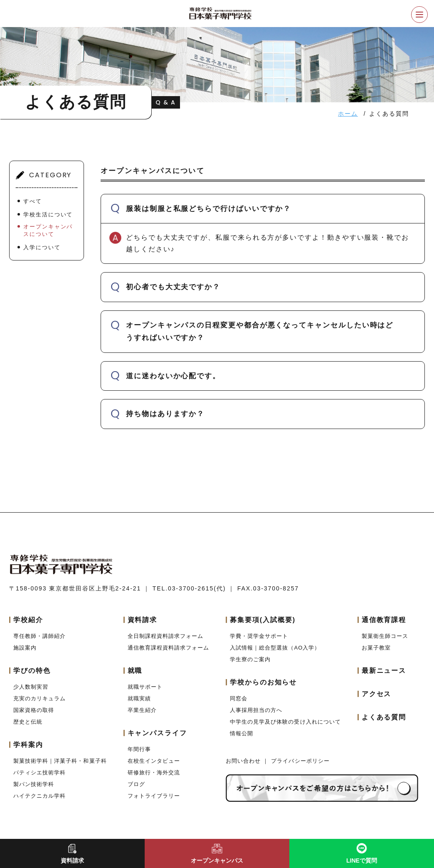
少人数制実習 (31, 687)
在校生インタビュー (154, 761)
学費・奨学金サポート (259, 636)
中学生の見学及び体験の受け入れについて (285, 722)
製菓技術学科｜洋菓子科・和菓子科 (60, 761)
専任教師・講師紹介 (39, 636)
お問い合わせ (244, 761)
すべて (33, 201)
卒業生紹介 (142, 710)
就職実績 (139, 698)
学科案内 (28, 745)
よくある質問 (384, 717)
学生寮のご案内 (250, 659)
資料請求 (143, 620)
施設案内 (25, 648)
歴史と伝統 (28, 722)
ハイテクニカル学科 (39, 796)
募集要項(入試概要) (263, 620)
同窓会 (239, 698)
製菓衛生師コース (385, 636)
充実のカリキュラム (39, 698)
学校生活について (48, 215)
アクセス (377, 694)
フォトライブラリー (154, 796)
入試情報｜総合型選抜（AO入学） (275, 648)
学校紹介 (28, 620)
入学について (42, 247)
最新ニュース (384, 671)
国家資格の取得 (34, 710)
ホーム (348, 114)
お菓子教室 (376, 648)
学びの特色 (32, 671)
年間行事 (139, 749)
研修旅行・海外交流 (154, 773)
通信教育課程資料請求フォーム (169, 648)
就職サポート (145, 687)
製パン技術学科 (34, 784)
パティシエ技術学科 (39, 773)
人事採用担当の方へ (256, 710)
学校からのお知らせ (263, 682)
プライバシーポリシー (300, 761)
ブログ (136, 784)
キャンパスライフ (157, 733)
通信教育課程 (384, 620)
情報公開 (242, 733)
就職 (135, 671)
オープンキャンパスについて (48, 230)
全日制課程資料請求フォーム (166, 636)
